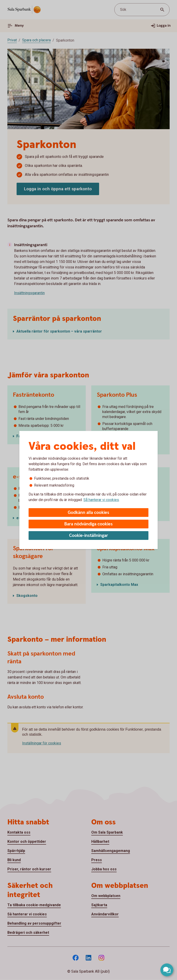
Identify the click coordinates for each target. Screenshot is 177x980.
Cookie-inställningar (89, 536)
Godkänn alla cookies (88, 513)
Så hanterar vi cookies (101, 500)
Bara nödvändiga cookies (88, 524)
